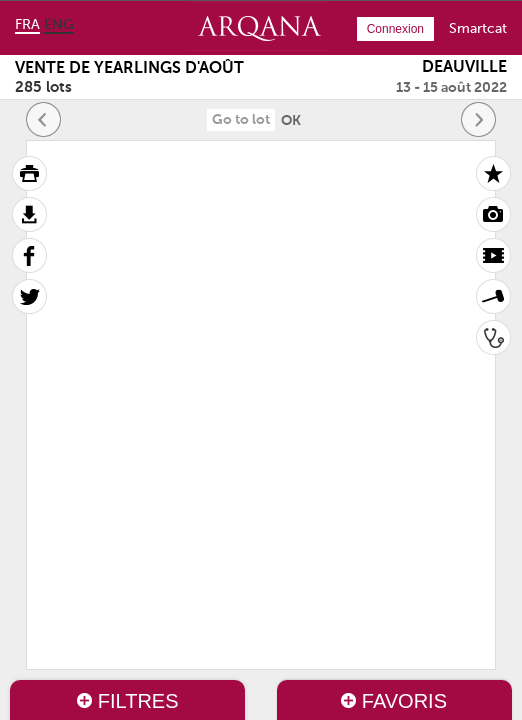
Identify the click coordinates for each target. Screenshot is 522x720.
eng (59, 25)
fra (27, 25)
